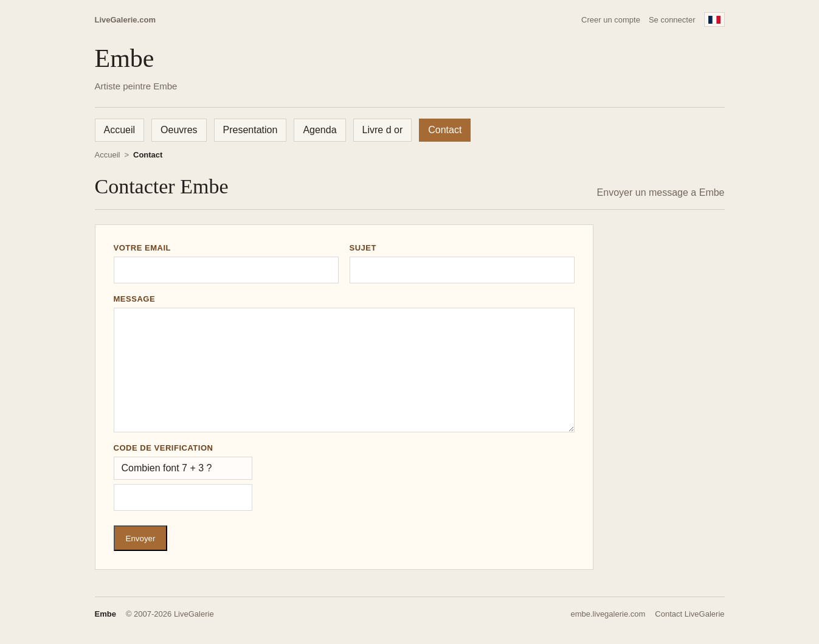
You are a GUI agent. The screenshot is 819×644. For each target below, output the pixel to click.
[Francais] (714, 19)
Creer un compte (611, 20)
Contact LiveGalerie (689, 614)
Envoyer (141, 538)
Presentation (251, 130)
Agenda (320, 130)
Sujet (363, 248)
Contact (445, 130)
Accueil (120, 130)
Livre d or (383, 130)
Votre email (143, 248)
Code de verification (164, 448)
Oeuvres (179, 130)
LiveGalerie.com (125, 20)
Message (135, 299)
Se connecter (672, 20)
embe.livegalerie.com (608, 614)
